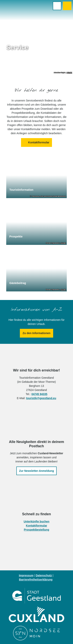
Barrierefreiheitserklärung (36, 580)
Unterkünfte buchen (36, 521)
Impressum (26, 575)
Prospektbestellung (37, 530)
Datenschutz (44, 575)
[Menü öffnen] (57, 6)
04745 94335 (39, 394)
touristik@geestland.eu (41, 398)
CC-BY (70, 73)
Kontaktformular (36, 526)
